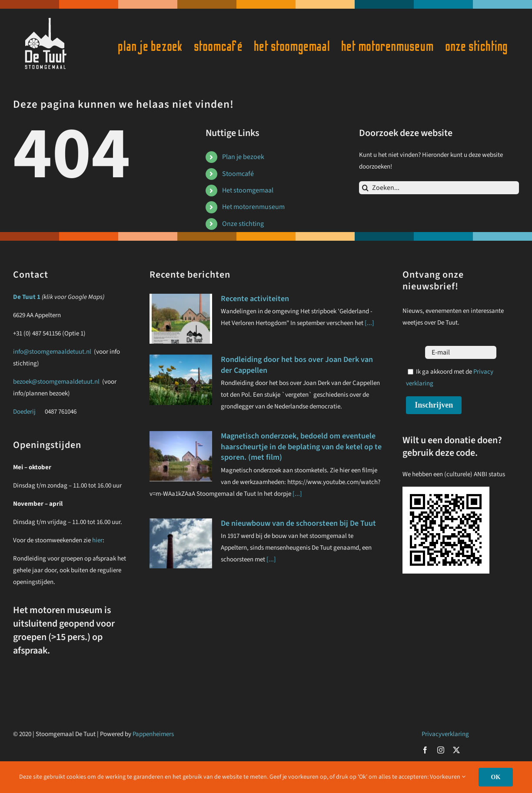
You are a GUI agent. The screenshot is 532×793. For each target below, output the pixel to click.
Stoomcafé (238, 174)
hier (97, 540)
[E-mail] (461, 352)
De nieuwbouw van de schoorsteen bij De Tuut (298, 523)
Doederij (24, 412)
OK (496, 777)
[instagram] (441, 750)
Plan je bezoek (243, 157)
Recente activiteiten (255, 299)
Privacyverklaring (445, 734)
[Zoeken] (366, 188)
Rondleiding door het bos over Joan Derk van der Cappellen (297, 365)
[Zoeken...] (439, 188)
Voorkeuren (448, 777)
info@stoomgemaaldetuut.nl (52, 352)
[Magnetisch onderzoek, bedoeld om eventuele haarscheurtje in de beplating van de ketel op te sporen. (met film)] (181, 456)
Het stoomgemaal (248, 190)
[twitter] (456, 750)
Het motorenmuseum (253, 207)
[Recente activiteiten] (181, 319)
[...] (369, 323)
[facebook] (425, 750)
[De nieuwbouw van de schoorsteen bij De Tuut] (181, 544)
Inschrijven (434, 405)
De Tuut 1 (27, 297)
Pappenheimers (153, 734)
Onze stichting (243, 224)
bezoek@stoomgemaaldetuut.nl (57, 382)
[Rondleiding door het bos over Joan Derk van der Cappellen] (181, 380)
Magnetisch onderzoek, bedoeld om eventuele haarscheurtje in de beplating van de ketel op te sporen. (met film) (301, 447)
